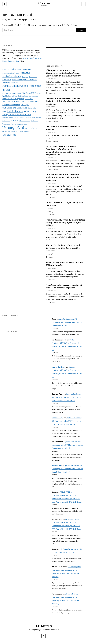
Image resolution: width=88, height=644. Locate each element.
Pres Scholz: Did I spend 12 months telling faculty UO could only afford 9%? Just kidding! (65, 222)
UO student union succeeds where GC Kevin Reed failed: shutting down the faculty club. (63, 101)
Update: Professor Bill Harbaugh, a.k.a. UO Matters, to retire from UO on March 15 (67, 322)
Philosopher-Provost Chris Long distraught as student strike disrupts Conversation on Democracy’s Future (63, 73)
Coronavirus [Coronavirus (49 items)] (33, 77)
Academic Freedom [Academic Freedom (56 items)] (24, 69)
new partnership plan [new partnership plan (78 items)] (11, 105)
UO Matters (44, 3)
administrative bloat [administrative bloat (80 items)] (10, 73)
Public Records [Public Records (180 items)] (15, 111)
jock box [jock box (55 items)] (14, 96)
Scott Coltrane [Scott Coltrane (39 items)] (6, 121)
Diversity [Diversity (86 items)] (6, 82)
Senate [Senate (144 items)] (15, 121)
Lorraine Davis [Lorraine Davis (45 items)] (34, 96)
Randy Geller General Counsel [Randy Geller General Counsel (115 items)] (17, 115)
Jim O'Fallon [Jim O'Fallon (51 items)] (6, 96)
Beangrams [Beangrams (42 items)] (25, 77)
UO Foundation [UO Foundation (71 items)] (31, 128)
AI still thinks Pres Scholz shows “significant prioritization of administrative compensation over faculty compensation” (65, 150)
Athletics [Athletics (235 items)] (25, 72)
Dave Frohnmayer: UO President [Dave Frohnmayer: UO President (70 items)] (25, 80)
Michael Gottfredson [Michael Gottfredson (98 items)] (12, 101)
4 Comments (50, 240)
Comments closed (52, 121)
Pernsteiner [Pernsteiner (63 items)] (33, 108)
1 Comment (50, 215)
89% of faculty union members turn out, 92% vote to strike (65, 264)
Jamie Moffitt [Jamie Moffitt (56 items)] (17, 93)
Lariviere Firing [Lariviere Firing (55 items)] (23, 96)
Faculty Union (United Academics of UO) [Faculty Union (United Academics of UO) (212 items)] (22, 88)
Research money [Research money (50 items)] (8, 118)
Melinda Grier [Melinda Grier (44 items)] (29, 99)
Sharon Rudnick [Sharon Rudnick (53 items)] (25, 121)
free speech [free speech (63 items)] (7, 93)
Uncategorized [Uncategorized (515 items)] (13, 128)
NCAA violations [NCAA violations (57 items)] (33, 102)
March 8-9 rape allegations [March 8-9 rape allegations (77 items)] (13, 99)
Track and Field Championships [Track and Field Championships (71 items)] (15, 124)
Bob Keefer (56, 465)
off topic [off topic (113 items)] (25, 104)
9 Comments (50, 197)
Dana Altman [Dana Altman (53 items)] (7, 80)
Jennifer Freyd (58, 418)
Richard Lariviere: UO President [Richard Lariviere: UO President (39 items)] (23, 118)
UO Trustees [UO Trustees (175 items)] (9, 135)
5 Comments (50, 302)
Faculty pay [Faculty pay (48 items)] (14, 83)
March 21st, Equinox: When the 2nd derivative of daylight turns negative (63, 246)
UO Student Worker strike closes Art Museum (63, 128)
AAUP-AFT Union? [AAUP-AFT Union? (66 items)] (9, 69)
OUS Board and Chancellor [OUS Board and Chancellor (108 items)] (15, 108)
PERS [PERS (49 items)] (4, 112)
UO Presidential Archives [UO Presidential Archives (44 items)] (10, 132)
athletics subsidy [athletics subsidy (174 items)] (12, 76)
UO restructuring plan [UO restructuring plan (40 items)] (24, 132)
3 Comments (50, 93)
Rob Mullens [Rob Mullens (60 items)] (37, 118)
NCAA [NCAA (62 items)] (24, 102)
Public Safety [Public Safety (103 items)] (30, 111)
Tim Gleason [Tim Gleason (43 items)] (34, 121)
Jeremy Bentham (59, 367)
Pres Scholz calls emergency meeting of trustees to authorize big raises (64, 286)
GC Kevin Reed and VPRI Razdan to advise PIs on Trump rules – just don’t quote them (64, 177)
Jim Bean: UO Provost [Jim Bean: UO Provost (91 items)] (32, 93)
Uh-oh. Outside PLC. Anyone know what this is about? (65, 204)
